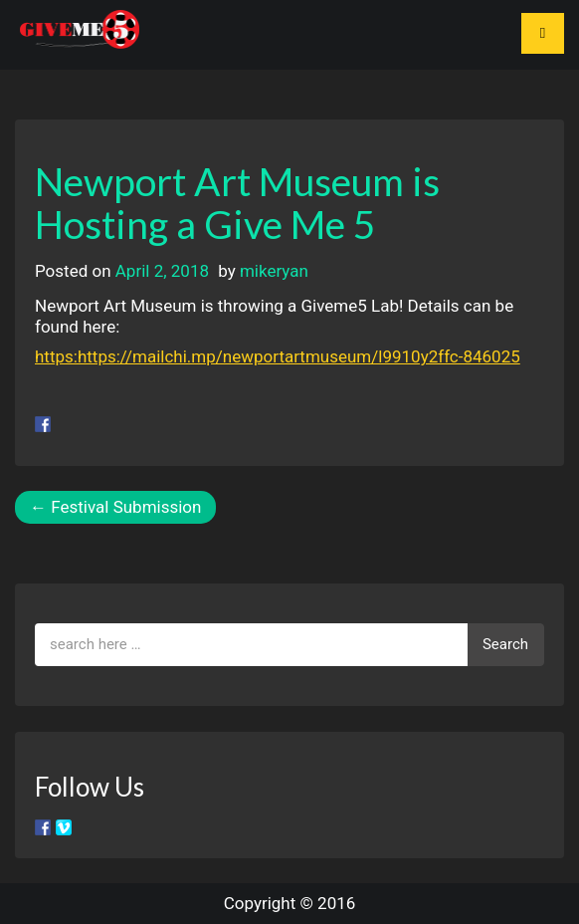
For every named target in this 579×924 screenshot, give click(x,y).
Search (505, 644)
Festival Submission (115, 507)
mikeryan (274, 271)
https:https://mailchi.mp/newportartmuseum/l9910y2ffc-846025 (278, 356)
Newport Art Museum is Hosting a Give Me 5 (237, 203)
